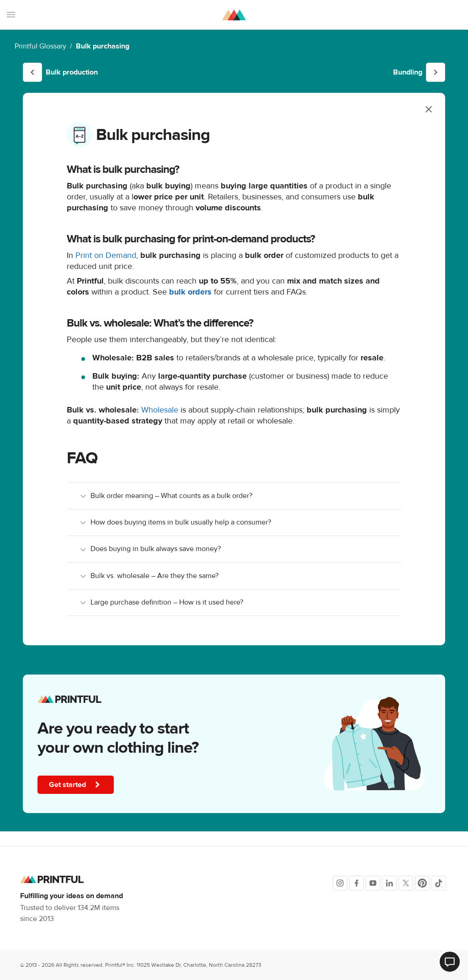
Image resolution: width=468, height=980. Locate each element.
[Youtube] (373, 883)
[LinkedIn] (389, 883)
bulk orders (190, 292)
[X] (406, 883)
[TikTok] (439, 883)
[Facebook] (356, 883)
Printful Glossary (40, 46)
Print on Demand (106, 255)
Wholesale (160, 410)
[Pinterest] (422, 883)
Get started (77, 785)
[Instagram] (340, 883)
